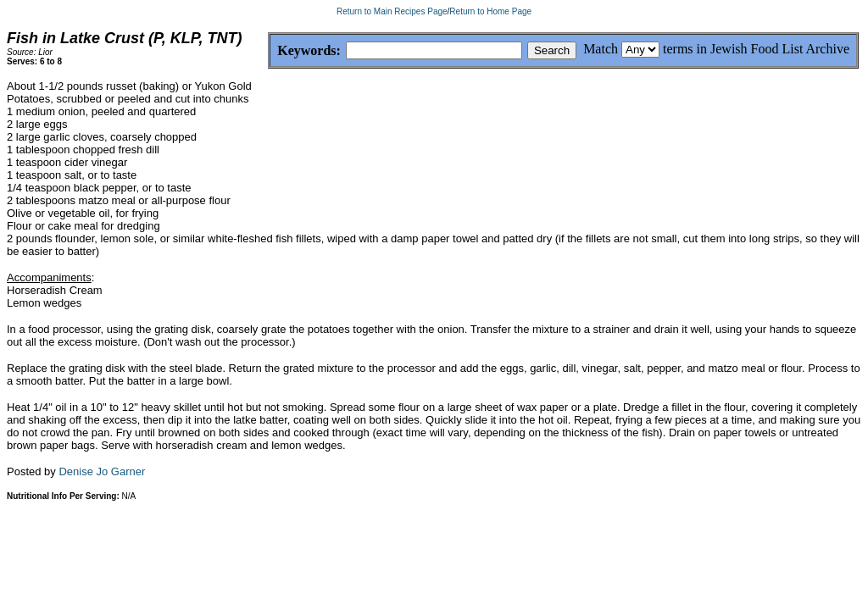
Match (601, 49)
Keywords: (268, 51)
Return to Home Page (490, 11)
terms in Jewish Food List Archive (756, 49)
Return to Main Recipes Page (392, 11)
